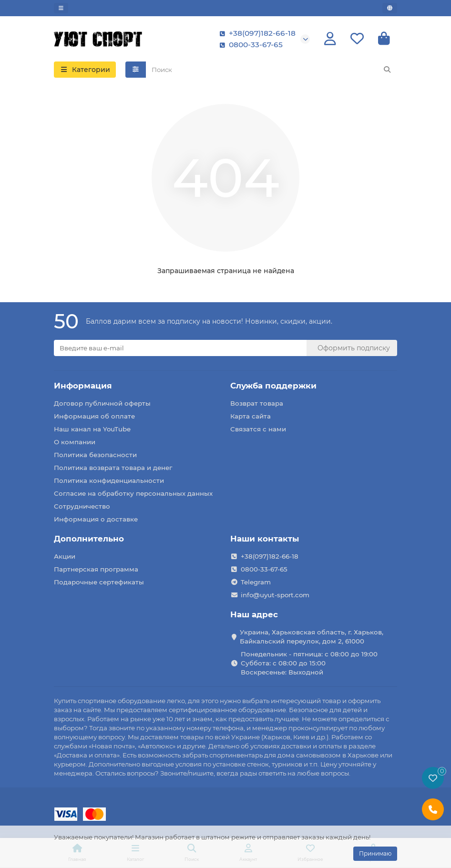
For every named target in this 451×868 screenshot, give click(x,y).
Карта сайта (251, 416)
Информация (83, 386)
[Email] (180, 348)
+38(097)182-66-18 (256, 33)
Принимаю (375, 853)
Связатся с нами (258, 429)
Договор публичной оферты (102, 403)
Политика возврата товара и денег (113, 468)
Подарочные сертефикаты (99, 582)
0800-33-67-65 (249, 45)
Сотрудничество (82, 506)
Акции (65, 556)
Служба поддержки (273, 386)
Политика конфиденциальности (109, 480)
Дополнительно (89, 539)
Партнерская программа (96, 569)
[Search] (272, 70)
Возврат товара (257, 403)
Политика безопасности (95, 455)
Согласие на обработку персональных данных (133, 493)
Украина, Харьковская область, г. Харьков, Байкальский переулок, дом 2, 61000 (312, 637)
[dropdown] (61, 8)
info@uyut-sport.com (275, 595)
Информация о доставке (96, 519)
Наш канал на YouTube (92, 429)
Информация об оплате (94, 416)
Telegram (256, 582)
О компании (75, 442)
